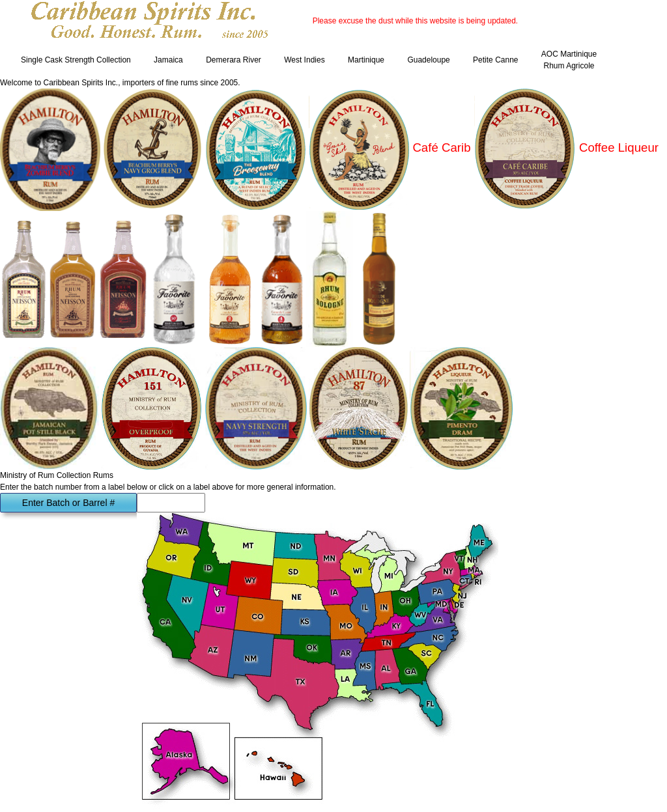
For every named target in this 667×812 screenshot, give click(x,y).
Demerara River (234, 60)
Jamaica (168, 60)
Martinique (366, 60)
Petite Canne (495, 60)
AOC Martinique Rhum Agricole (569, 60)
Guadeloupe (428, 60)
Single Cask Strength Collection (76, 60)
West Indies (304, 60)
